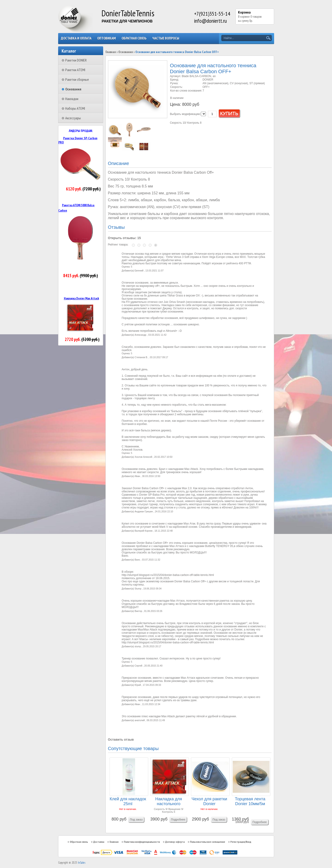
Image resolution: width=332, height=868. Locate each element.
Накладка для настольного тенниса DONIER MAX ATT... (169, 802)
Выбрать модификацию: (186, 114)
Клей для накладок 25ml (128, 801)
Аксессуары (73, 118)
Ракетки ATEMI (75, 70)
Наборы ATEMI (75, 108)
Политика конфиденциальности (142, 842)
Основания (73, 89)
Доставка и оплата (76, 38)
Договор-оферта (175, 842)
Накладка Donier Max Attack (81, 298)
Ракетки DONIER (76, 60)
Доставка (99, 842)
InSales (82, 863)
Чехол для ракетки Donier (209, 801)
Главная (111, 52)
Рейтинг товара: (118, 245)
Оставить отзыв (121, 740)
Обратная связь (134, 38)
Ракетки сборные (77, 79)
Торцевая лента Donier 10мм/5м (250, 801)
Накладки (72, 99)
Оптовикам (106, 38)
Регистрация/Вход (241, 842)
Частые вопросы (166, 38)
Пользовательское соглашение (208, 842)
